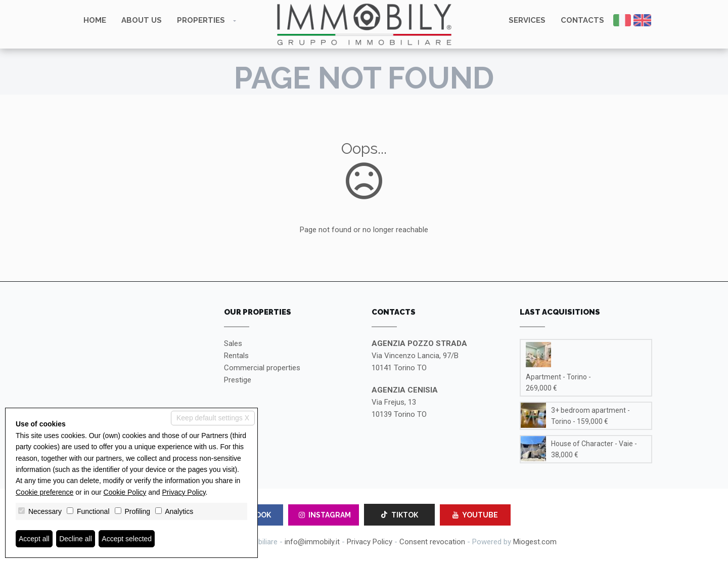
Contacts (582, 20)
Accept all (34, 539)
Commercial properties (262, 368)
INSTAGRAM (325, 515)
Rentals (236, 356)
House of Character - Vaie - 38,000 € (594, 449)
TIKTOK (399, 515)
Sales (233, 343)
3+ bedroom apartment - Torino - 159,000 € (590, 416)
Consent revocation (432, 542)
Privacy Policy (370, 542)
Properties (201, 20)
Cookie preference (44, 492)
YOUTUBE (475, 515)
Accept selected (127, 539)
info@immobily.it (312, 542)
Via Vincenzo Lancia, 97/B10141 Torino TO (419, 356)
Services (527, 20)
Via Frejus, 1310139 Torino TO (405, 402)
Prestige (238, 380)
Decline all (76, 539)
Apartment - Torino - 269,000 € (558, 382)
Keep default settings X (213, 418)
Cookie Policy (125, 492)
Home (95, 20)
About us (142, 20)
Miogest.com (535, 542)
